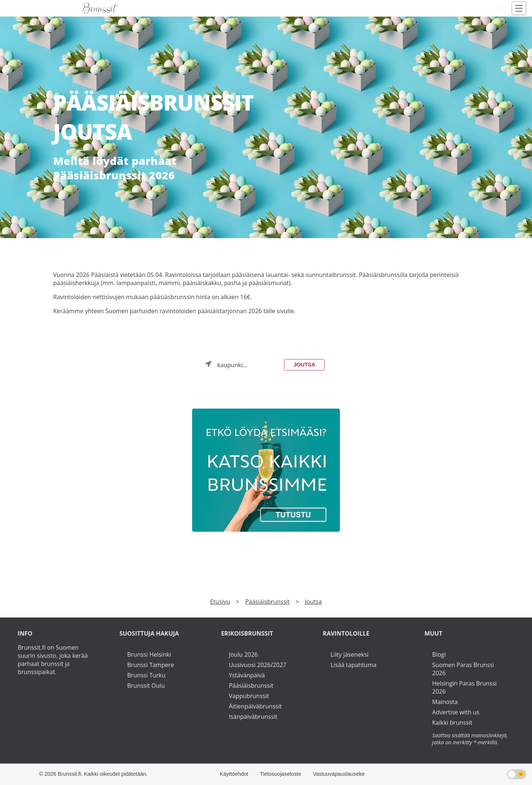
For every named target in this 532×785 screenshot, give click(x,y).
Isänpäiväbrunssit (253, 717)
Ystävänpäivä (247, 675)
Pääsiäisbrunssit (268, 602)
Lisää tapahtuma (354, 665)
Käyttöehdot (234, 774)
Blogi (439, 654)
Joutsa (304, 365)
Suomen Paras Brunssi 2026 (463, 669)
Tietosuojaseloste (281, 774)
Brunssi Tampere (151, 665)
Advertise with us (456, 712)
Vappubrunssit (249, 696)
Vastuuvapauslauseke (339, 774)
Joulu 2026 (243, 654)
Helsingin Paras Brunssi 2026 (465, 687)
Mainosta (445, 702)
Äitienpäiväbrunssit (255, 706)
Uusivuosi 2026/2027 (257, 665)
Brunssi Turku (146, 675)
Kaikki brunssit (452, 723)
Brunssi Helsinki (149, 654)
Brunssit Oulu (146, 686)
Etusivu (220, 602)
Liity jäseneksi (350, 654)
